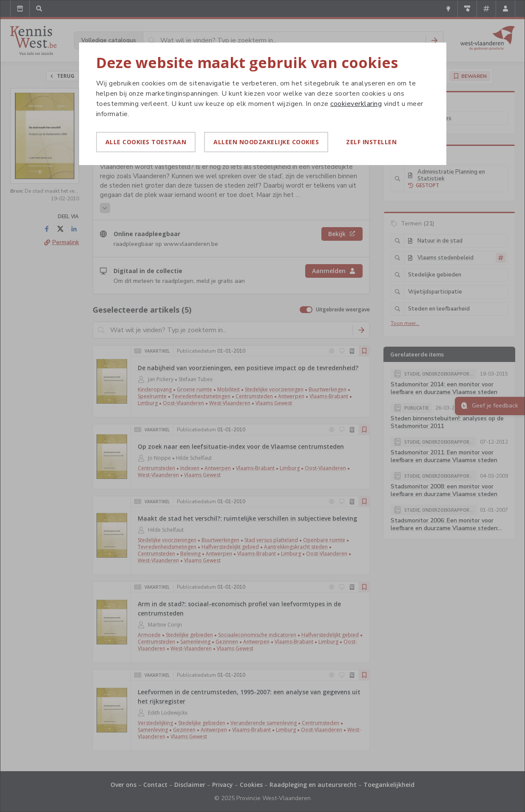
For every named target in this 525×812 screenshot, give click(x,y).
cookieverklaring (356, 104)
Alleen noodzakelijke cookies (266, 142)
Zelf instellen (371, 142)
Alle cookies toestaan (146, 142)
